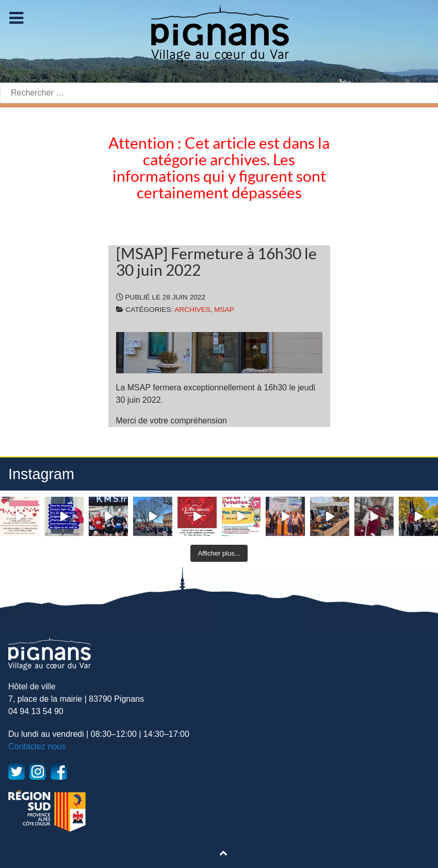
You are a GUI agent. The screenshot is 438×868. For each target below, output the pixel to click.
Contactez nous (37, 746)
